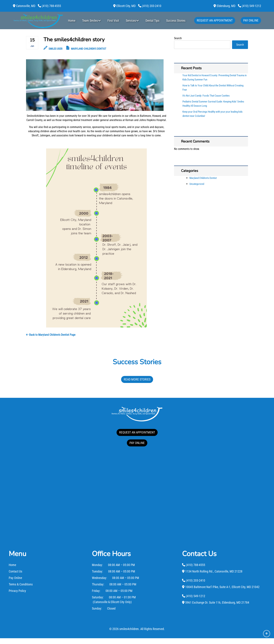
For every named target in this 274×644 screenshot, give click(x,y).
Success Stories (176, 21)
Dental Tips (152, 21)
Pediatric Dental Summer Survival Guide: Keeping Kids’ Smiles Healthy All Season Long (213, 104)
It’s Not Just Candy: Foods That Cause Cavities (206, 96)
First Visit (113, 21)
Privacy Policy (17, 597)
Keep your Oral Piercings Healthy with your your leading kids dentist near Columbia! (212, 114)
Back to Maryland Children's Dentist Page (51, 335)
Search (178, 38)
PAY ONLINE (137, 443)
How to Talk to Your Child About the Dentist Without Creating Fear (213, 88)
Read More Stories (137, 379)
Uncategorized (197, 184)
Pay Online (251, 20)
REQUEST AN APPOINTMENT (137, 432)
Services (131, 21)
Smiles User (53, 49)
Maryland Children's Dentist (89, 49)
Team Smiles (90, 21)
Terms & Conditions (21, 590)
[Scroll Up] (267, 637)
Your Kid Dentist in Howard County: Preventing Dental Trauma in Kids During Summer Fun (214, 77)
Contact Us (15, 577)
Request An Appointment (215, 20)
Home (72, 21)
